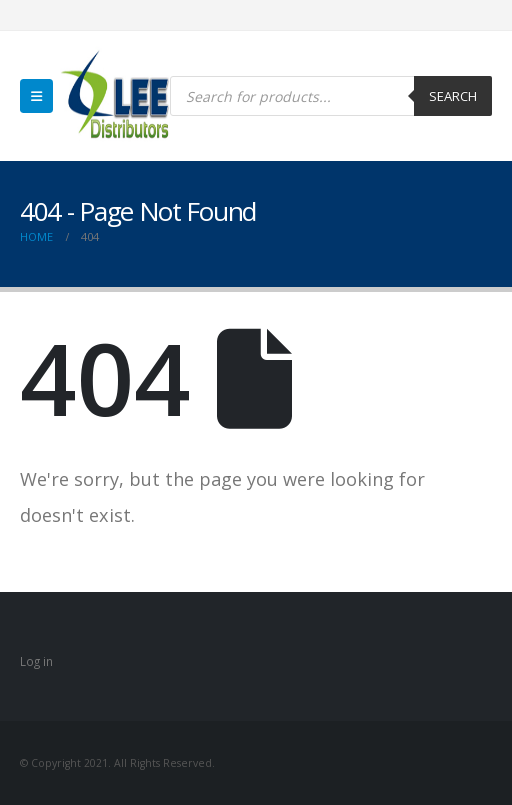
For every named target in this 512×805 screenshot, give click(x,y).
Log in (36, 661)
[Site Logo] (115, 96)
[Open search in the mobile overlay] (331, 96)
